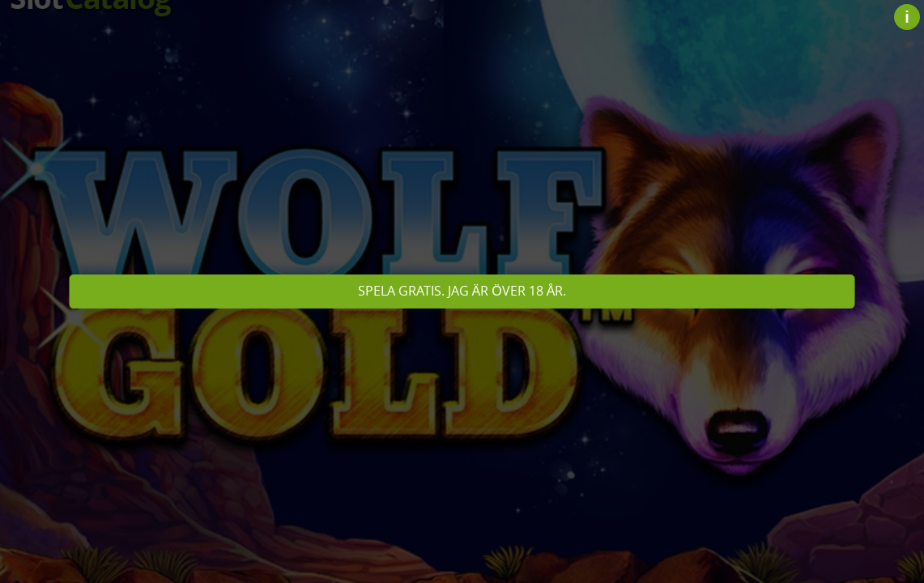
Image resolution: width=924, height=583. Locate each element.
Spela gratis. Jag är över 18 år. (462, 291)
